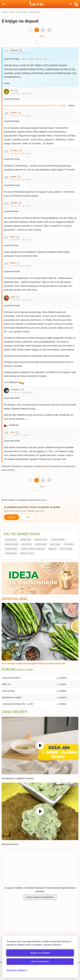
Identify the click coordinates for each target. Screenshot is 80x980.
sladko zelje (26, 540)
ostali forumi (22, 12)
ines (13, 432)
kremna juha (41, 544)
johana (63, 678)
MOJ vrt (6, 684)
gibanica (52, 549)
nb (12, 90)
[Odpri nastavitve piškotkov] (17, 970)
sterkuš (14, 50)
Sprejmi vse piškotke (40, 953)
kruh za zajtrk (66, 549)
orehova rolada (58, 540)
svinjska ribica (11, 549)
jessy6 (14, 177)
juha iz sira (27, 544)
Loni (13, 297)
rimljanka (15, 390)
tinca (13, 263)
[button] (76, 4)
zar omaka (69, 544)
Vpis (28, 517)
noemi (63, 684)
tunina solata (11, 553)
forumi (12, 12)
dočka (63, 704)
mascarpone (11, 540)
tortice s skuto (27, 553)
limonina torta (41, 540)
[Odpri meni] (4, 4)
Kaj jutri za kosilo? (11, 678)
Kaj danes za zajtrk (12, 697)
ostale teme (35, 12)
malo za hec (9, 691)
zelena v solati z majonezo (33, 549)
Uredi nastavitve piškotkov (40, 897)
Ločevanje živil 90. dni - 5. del (18, 704)
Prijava (12, 517)
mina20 (14, 150)
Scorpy (14, 203)
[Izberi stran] (40, 41)
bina (13, 237)
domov (5, 12)
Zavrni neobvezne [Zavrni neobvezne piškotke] (40, 962)
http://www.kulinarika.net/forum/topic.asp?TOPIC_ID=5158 (35, 106)
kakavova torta (12, 544)
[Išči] (71, 4)
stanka (14, 113)
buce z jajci (55, 544)
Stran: (40, 39)
